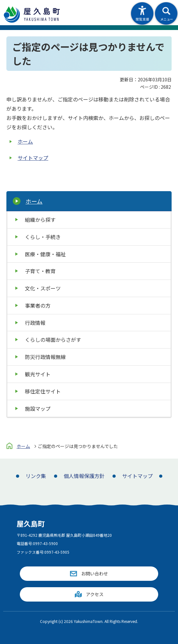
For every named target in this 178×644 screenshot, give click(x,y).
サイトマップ (33, 158)
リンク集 (36, 476)
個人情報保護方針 (84, 476)
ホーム (25, 141)
